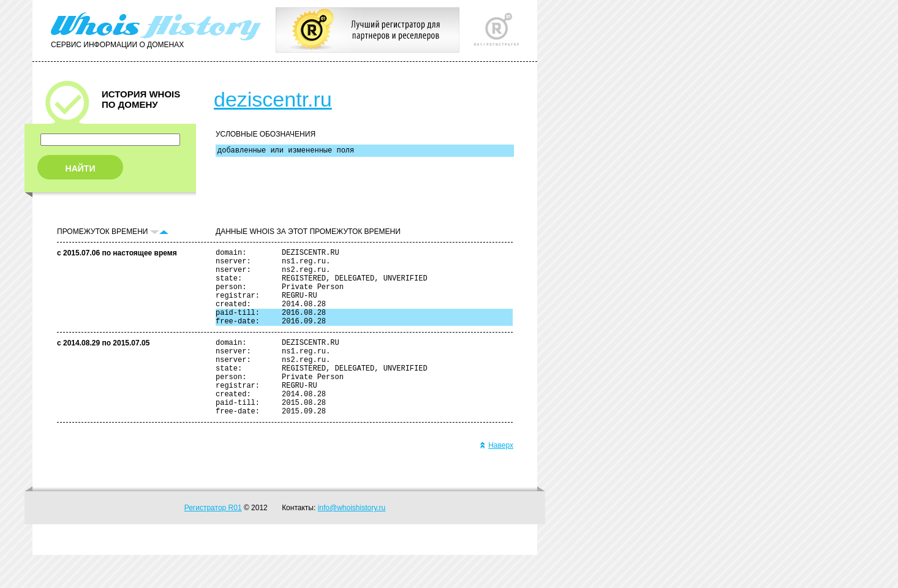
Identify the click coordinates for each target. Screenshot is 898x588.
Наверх (496, 478)
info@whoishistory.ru (352, 541)
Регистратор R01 (213, 541)
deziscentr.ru (273, 99)
